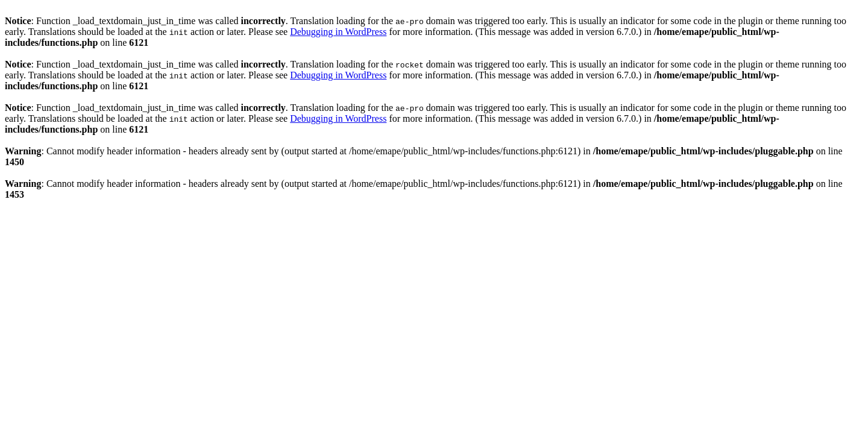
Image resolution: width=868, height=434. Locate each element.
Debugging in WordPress (338, 32)
